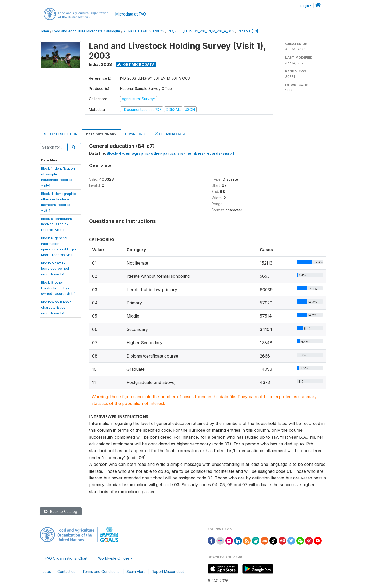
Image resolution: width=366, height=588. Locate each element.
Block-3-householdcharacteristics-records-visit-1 (56, 308)
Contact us (66, 572)
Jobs (47, 572)
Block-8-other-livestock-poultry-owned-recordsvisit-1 (58, 288)
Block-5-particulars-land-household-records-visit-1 (57, 224)
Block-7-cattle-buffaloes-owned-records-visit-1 (56, 269)
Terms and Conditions (101, 572)
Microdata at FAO (130, 14)
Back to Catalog (61, 511)
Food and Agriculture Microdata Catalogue (86, 31)
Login (305, 6)
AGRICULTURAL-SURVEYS (144, 31)
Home (44, 31)
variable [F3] (248, 31)
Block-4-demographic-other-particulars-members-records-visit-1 (170, 153)
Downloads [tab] (136, 134)
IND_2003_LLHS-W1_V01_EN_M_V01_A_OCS (201, 31)
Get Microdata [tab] (170, 134)
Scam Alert (136, 572)
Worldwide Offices (114, 558)
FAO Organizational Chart (66, 558)
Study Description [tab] (61, 134)
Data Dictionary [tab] (101, 134)
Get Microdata (136, 64)
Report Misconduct (168, 572)
